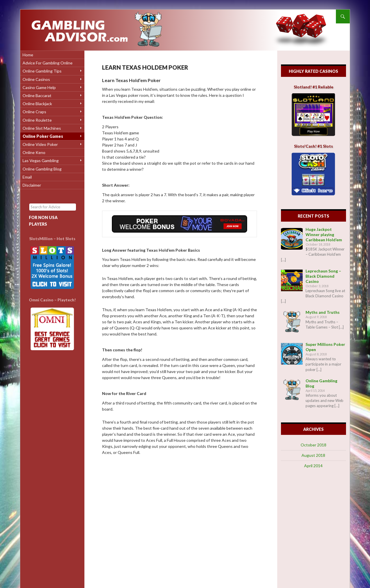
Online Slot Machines (42, 128)
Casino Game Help (39, 87)
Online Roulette (37, 120)
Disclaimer (32, 185)
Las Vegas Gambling (41, 161)
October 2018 (313, 445)
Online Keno (34, 152)
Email (27, 177)
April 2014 (313, 466)
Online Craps (34, 112)
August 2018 (313, 455)
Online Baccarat (37, 95)
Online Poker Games (43, 136)
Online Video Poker (40, 144)
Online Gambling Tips (42, 71)
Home (28, 55)
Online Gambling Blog (42, 169)
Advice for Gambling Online (48, 63)
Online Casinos (36, 79)
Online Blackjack (37, 104)
